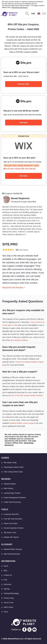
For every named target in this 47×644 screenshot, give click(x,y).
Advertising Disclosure (20, 7)
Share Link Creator (11, 523)
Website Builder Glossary (13, 549)
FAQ (5, 580)
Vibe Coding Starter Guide (13, 472)
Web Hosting (8, 488)
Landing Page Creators (12, 493)
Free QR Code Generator (13, 519)
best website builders (19, 340)
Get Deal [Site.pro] (23, 122)
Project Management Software (15, 498)
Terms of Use (9, 603)
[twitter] (29, 630)
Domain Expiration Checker (14, 528)
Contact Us (8, 575)
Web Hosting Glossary (12, 554)
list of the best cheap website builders (27, 395)
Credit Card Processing (12, 502)
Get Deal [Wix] (23, 176)
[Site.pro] (23, 75)
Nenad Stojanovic (20, 198)
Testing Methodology (11, 593)
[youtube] (34, 630)
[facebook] (24, 630)
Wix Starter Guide (10, 463)
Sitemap (7, 589)
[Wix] (23, 160)
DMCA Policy (9, 607)
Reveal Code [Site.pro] (23, 84)
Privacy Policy (9, 598)
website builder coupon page (22, 423)
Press (6, 612)
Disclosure (8, 584)
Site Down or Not (10, 532)
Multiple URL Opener (11, 537)
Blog (5, 570)
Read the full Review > (14, 288)
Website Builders (10, 484)
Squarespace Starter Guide (14, 467)
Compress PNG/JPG (11, 514)
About (6, 566)
